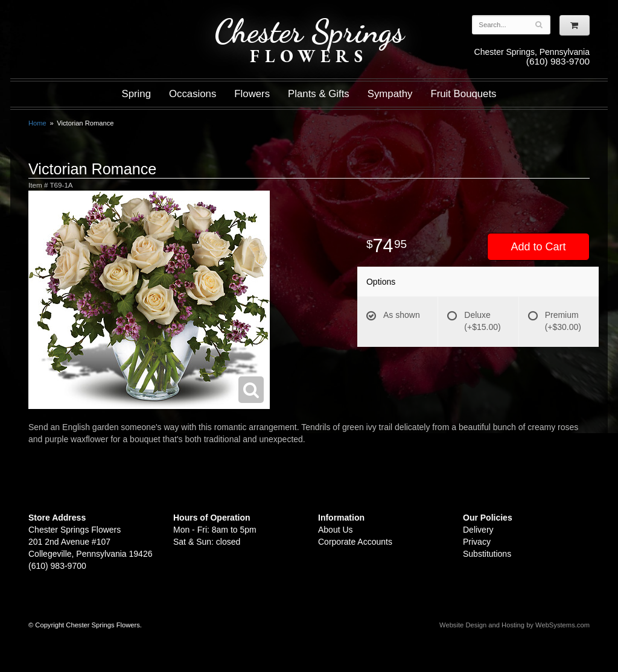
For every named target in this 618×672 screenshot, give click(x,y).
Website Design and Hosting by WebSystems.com (514, 625)
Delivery (478, 530)
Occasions (193, 94)
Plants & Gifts (319, 94)
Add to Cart (538, 247)
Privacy (477, 542)
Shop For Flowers (101, 20)
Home (37, 123)
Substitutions (487, 554)
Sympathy (390, 94)
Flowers (252, 94)
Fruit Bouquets (463, 94)
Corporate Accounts (355, 542)
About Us (336, 530)
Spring (136, 94)
